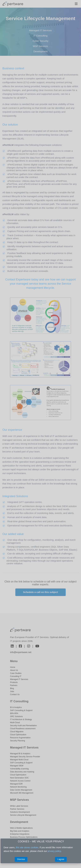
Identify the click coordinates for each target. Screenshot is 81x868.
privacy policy (54, 851)
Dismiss (21, 859)
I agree (61, 859)
